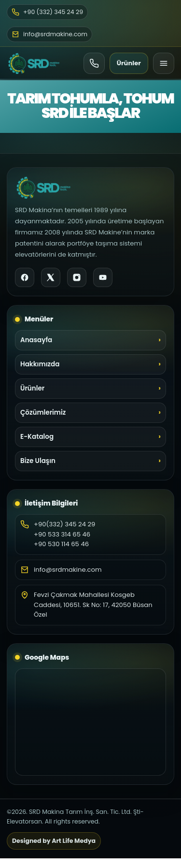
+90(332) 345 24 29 (64, 524)
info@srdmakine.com (68, 570)
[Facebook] (25, 277)
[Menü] (164, 63)
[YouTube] (103, 277)
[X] (51, 277)
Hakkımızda (40, 364)
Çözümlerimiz (43, 412)
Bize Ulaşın (38, 461)
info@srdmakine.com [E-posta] (49, 34)
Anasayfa (36, 340)
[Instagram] (77, 277)
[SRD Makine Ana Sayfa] (34, 63)
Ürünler (129, 63)
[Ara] (94, 63)
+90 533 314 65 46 (62, 534)
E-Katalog (37, 437)
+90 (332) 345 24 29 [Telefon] (47, 12)
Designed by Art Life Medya (54, 841)
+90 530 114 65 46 (61, 544)
